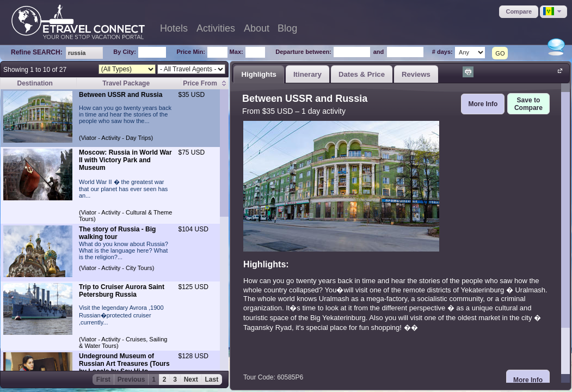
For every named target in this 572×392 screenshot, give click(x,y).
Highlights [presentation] (259, 74)
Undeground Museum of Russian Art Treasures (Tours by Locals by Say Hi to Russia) (124, 367)
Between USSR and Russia (121, 95)
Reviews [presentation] (416, 74)
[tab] (259, 74)
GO (500, 53)
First (103, 379)
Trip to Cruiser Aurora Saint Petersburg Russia (122, 291)
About (257, 28)
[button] (519, 12)
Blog (287, 28)
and (379, 52)
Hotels (174, 28)
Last (212, 379)
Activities (216, 28)
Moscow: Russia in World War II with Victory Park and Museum (125, 160)
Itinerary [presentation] (307, 74)
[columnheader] (205, 84)
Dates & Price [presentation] (362, 74)
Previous (131, 379)
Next (191, 379)
